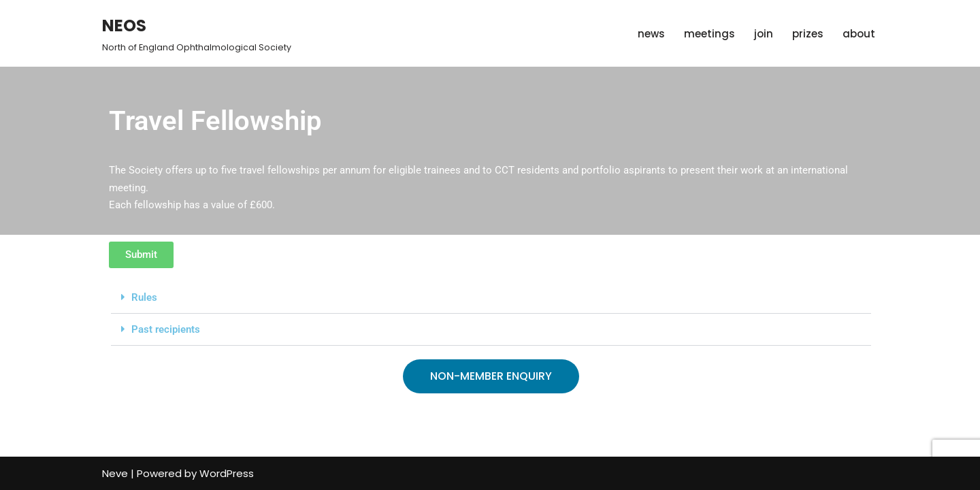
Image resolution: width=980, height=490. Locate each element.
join (764, 34)
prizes (808, 34)
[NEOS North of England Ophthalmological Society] (197, 33)
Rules (144, 297)
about (859, 34)
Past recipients (166, 329)
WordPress (227, 473)
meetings (709, 34)
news (651, 34)
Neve (115, 473)
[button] (491, 298)
